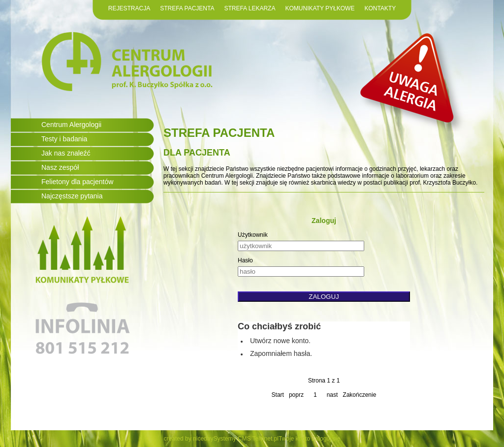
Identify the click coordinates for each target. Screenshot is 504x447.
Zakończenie (359, 395)
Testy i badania (64, 139)
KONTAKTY (380, 8)
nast (332, 395)
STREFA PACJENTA (187, 8)
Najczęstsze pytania (72, 196)
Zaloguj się (326, 439)
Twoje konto (294, 439)
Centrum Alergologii (71, 125)
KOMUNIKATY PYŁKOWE (320, 8)
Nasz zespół (60, 167)
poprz (296, 395)
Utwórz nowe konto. (280, 341)
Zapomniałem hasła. (281, 353)
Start (278, 395)
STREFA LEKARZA (250, 8)
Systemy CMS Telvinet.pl (246, 439)
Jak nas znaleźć (66, 153)
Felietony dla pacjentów (77, 182)
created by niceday (189, 439)
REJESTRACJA (129, 8)
